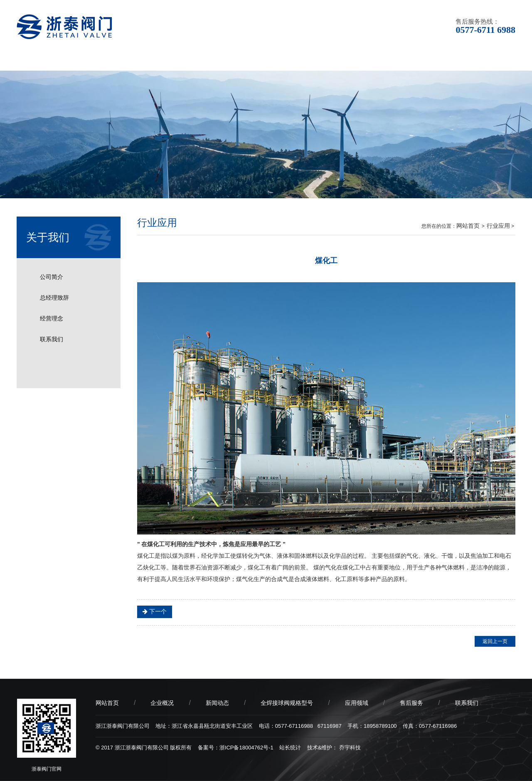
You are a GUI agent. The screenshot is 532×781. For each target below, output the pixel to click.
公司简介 (52, 277)
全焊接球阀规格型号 (287, 703)
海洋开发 (168, 612)
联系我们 (484, 60)
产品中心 (235, 60)
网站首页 (48, 60)
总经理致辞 (54, 298)
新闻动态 (172, 60)
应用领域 (297, 60)
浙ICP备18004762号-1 (246, 748)
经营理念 (52, 318)
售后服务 (422, 60)
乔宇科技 (350, 748)
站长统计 (290, 748)
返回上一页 (495, 641)
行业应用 (498, 226)
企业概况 (110, 60)
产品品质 (360, 60)
